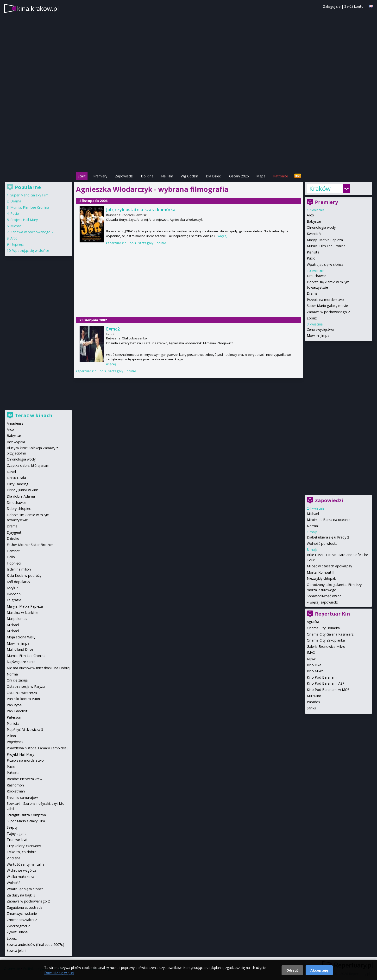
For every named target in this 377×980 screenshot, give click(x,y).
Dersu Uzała (16, 478)
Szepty (12, 827)
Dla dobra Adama (21, 496)
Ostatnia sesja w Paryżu (26, 686)
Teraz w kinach (34, 415)
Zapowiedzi (124, 176)
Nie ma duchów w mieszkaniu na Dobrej (38, 668)
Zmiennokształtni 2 (22, 920)
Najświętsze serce (21, 662)
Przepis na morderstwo (325, 300)
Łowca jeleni (16, 951)
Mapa (261, 176)
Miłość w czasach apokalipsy (329, 566)
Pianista (313, 252)
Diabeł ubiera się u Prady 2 (328, 537)
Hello (11, 557)
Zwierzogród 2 (18, 926)
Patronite (281, 176)
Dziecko (13, 538)
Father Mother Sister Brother (30, 545)
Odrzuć (292, 970)
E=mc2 (113, 329)
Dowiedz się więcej (59, 973)
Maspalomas (17, 619)
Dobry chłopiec (19, 509)
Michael (313, 514)
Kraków (320, 188)
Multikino (314, 696)
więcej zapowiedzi (324, 602)
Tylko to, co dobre (22, 852)
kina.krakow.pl (38, 8)
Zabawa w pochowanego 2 (328, 312)
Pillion (11, 736)
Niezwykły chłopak (321, 578)
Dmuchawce (317, 276)
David (11, 472)
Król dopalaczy (18, 582)
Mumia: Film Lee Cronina (326, 246)
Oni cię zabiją (17, 680)
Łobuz (312, 318)
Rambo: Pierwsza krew (25, 779)
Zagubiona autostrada (25, 907)
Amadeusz (15, 423)
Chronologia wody (321, 227)
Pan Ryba (14, 705)
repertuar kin (116, 243)
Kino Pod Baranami (322, 677)
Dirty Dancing (18, 484)
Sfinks (311, 708)
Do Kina (147, 176)
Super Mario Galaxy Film (29, 195)
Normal (313, 526)
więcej (223, 236)
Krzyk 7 (12, 588)
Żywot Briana (17, 932)
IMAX (311, 652)
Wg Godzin (189, 176)
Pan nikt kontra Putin (23, 699)
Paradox (314, 702)
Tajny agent (16, 834)
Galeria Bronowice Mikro (326, 646)
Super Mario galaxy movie (327, 306)
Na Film (167, 176)
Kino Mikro (315, 671)
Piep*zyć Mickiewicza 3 (25, 730)
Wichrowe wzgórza (22, 870)
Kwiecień (314, 234)
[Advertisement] (188, 137)
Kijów (311, 659)
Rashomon (15, 785)
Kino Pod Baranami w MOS (328, 690)
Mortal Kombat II (320, 572)
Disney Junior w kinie (23, 490)
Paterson (14, 717)
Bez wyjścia (16, 442)
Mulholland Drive (20, 649)
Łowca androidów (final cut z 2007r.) (35, 944)
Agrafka (313, 622)
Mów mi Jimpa (318, 335)
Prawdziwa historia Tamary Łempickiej (37, 748)
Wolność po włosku (322, 543)
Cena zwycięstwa (320, 329)
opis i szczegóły (141, 243)
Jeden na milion (19, 569)
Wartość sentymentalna (26, 864)
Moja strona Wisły (21, 637)
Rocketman (16, 791)
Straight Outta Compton (26, 815)
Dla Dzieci (214, 176)
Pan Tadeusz (17, 711)
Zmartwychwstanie (22, 913)
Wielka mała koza (20, 877)
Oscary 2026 (239, 176)
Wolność (13, 883)
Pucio (311, 258)
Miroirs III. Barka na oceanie (329, 520)
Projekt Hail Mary (24, 220)
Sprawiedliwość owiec (324, 596)
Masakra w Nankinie (22, 613)
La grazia (14, 600)
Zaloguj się (332, 6)
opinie (161, 243)
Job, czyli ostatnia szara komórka (141, 209)
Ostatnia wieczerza (22, 693)
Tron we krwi (17, 840)
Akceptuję (319, 970)
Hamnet (13, 551)
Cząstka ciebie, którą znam (28, 465)
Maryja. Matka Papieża (325, 240)
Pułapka (13, 773)
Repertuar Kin (333, 614)
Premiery (100, 176)
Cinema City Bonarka (323, 628)
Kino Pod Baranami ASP (326, 683)
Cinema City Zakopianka (326, 640)
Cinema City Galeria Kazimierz (330, 634)
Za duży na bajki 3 (21, 895)
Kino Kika (314, 665)
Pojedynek (15, 742)
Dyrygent (14, 532)
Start (82, 176)
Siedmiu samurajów (22, 797)
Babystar (314, 221)
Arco (310, 215)
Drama (312, 293)
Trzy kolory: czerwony (24, 846)
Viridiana (13, 858)
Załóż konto (354, 6)
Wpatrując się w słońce (325, 264)
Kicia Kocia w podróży (24, 575)
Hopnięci (17, 244)
